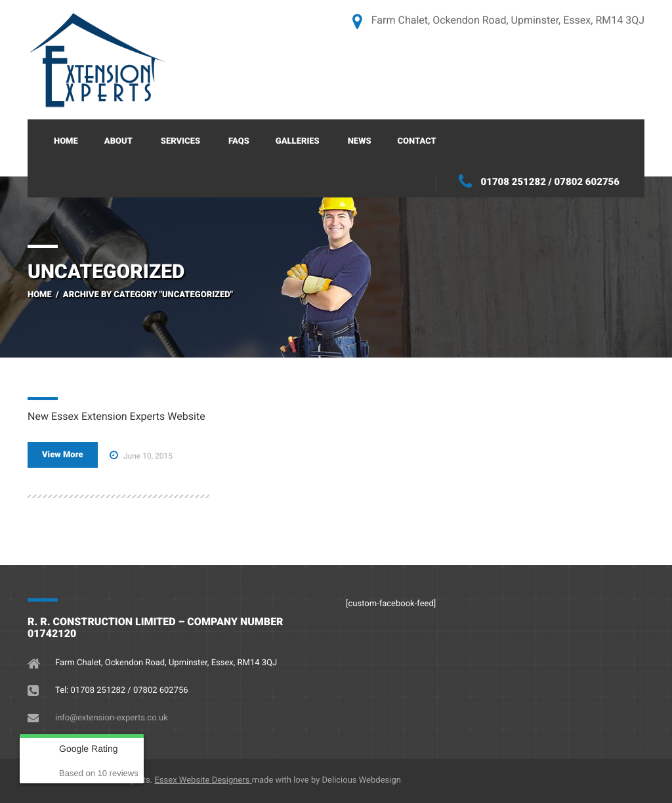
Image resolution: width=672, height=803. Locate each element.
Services (180, 141)
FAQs (239, 141)
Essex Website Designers (203, 780)
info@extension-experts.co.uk (112, 718)
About (118, 141)
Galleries (298, 141)
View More (63, 455)
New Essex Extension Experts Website (116, 416)
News (360, 141)
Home (66, 141)
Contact (417, 141)
